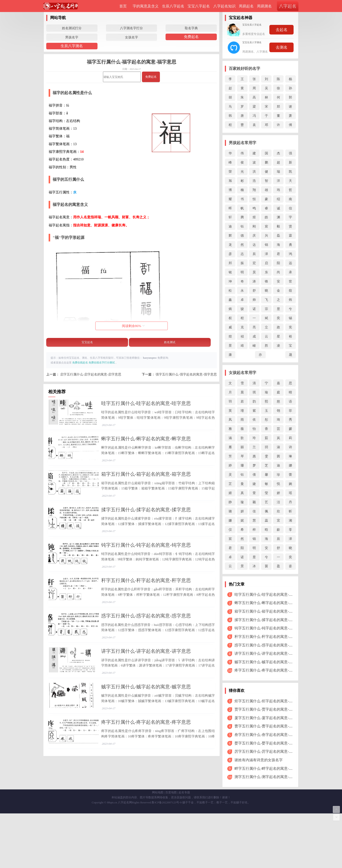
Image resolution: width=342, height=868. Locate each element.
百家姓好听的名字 (245, 69)
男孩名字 (72, 37)
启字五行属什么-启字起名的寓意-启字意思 (91, 374)
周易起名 (246, 6)
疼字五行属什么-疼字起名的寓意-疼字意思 (146, 796)
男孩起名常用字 (243, 143)
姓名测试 (170, 342)
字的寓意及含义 (146, 6)
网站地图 (158, 847)
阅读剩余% (133, 326)
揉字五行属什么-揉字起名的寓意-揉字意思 (146, 534)
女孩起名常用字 (243, 373)
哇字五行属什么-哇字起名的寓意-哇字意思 (146, 403)
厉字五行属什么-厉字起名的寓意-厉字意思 (269, 752)
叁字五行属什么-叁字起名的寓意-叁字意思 (269, 735)
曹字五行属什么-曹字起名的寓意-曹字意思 (269, 726)
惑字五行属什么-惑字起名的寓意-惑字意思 (146, 665)
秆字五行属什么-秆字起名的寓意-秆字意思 (146, 621)
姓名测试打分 (72, 28)
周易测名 (264, 6)
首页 (123, 6)
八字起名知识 (224, 6)
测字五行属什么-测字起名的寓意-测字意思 (269, 777)
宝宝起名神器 (241, 18)
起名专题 (184, 847)
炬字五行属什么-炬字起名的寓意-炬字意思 (269, 701)
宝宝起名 (87, 342)
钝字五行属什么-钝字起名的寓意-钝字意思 (146, 578)
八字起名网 (125, 857)
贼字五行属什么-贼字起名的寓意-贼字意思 (146, 752)
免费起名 (191, 37)
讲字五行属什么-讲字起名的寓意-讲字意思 (146, 709)
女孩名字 (132, 37)
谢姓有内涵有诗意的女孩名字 (259, 760)
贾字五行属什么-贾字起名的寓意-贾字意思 (269, 709)
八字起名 (288, 6)
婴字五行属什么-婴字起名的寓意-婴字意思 (269, 743)
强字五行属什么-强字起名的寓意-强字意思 (186, 374)
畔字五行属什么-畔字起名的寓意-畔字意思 (269, 769)
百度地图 (171, 847)
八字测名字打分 (131, 28)
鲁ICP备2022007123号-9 (167, 857)
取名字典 (191, 28)
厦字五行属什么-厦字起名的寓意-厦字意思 (269, 718)
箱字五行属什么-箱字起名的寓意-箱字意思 (146, 490)
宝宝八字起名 (199, 6)
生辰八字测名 (72, 46)
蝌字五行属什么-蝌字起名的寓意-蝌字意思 (146, 447)
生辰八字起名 (173, 6)
